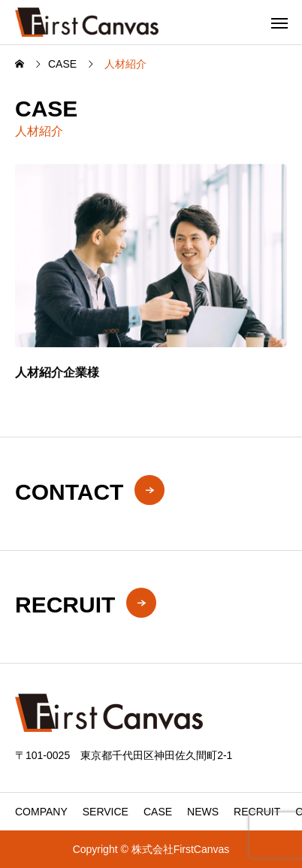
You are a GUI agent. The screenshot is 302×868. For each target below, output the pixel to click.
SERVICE (106, 812)
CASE (158, 812)
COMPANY (41, 812)
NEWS (203, 812)
